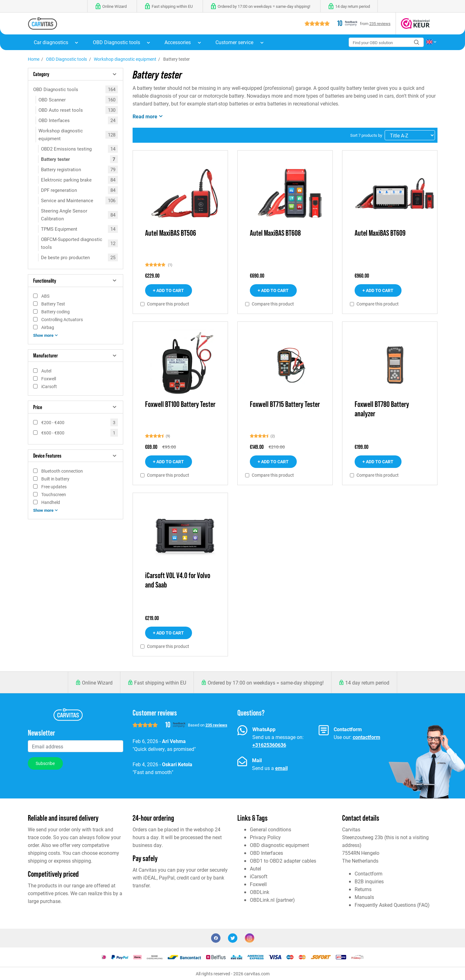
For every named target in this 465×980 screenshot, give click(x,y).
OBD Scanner (52, 100)
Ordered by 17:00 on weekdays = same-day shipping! (266, 682)
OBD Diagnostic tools (66, 59)
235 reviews (380, 23)
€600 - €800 (53, 433)
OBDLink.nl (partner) (272, 900)
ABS (45, 296)
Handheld (51, 502)
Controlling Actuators (62, 319)
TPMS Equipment (59, 229)
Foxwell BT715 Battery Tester (285, 404)
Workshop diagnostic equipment (125, 59)
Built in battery (55, 479)
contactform (366, 737)
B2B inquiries (369, 881)
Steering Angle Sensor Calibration (64, 215)
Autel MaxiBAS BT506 (171, 233)
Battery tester (55, 159)
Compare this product (168, 304)
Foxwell (49, 379)
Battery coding (56, 312)
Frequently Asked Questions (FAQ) (392, 905)
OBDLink (260, 892)
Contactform (369, 873)
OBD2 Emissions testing (66, 149)
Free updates (54, 487)
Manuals (364, 897)
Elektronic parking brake (66, 180)
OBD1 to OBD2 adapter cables (283, 861)
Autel (46, 371)
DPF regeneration (59, 190)
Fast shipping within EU (160, 682)
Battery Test (53, 304)
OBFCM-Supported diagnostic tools (72, 243)
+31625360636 (269, 745)
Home (34, 59)
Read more (148, 116)
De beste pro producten (65, 257)
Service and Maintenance (67, 200)
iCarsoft (49, 386)
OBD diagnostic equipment (279, 845)
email (281, 768)
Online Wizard (97, 682)
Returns (363, 889)
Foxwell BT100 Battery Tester (180, 404)
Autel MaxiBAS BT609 (380, 233)
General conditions (270, 829)
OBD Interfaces (54, 120)
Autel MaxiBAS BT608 (275, 233)
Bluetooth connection (62, 471)
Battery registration (61, 169)
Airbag (48, 327)
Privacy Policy (265, 837)
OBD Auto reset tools (61, 110)
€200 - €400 (53, 422)
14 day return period (367, 682)
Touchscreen (54, 494)
